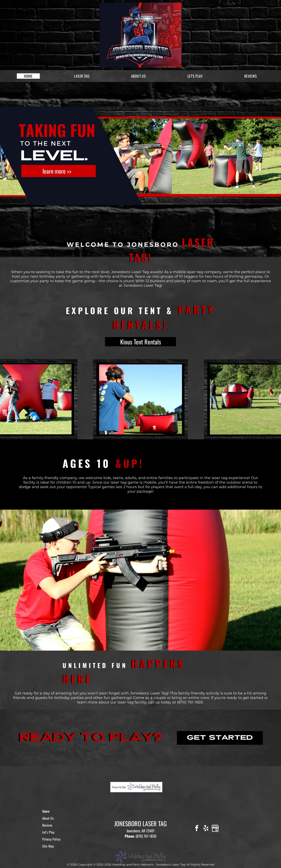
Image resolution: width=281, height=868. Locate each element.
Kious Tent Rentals (141, 342)
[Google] (215, 829)
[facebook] (197, 829)
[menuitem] (28, 76)
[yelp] (206, 829)
